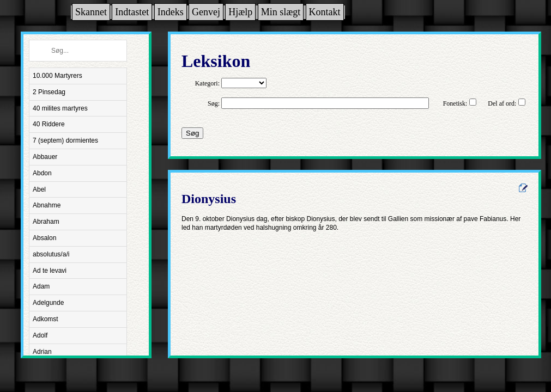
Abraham (46, 222)
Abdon (42, 173)
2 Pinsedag (49, 92)
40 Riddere (49, 124)
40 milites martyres (60, 108)
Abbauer (45, 157)
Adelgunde (48, 303)
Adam (41, 286)
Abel (39, 189)
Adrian (42, 352)
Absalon (44, 238)
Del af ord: (502, 103)
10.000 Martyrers (57, 76)
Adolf (40, 335)
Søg (192, 133)
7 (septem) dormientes (65, 140)
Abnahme (47, 205)
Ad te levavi (50, 271)
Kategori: (207, 83)
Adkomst (46, 319)
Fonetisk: (455, 103)
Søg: (214, 103)
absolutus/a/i (51, 254)
